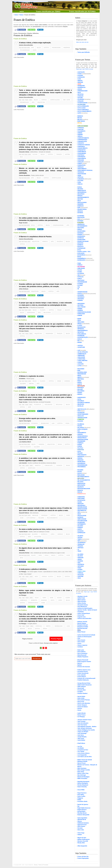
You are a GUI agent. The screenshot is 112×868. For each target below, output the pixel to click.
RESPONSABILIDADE (84, 489)
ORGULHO (81, 416)
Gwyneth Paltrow (24, 513)
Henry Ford (81, 702)
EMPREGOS (81, 224)
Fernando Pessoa (83, 671)
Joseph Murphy (82, 737)
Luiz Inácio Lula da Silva (85, 757)
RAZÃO (80, 472)
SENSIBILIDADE (45, 423)
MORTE (80, 384)
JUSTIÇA (80, 345)
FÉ (78, 289)
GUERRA (80, 300)
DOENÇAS (80, 206)
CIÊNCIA (80, 136)
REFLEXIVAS (59, 405)
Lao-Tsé (80, 746)
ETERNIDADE (81, 248)
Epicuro (80, 663)
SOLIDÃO (80, 526)
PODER (80, 445)
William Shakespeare (84, 839)
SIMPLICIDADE (82, 519)
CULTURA (35, 154)
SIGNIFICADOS (32, 468)
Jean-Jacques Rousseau (85, 728)
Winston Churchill (83, 841)
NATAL (79, 399)
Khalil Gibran (81, 743)
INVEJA (80, 339)
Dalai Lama (81, 650)
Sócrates (80, 828)
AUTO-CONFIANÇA (83, 110)
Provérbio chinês (82, 801)
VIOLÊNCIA (81, 564)
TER (79, 541)
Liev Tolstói (81, 751)
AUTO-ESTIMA (38, 537)
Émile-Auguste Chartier (84, 662)
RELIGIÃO (80, 482)
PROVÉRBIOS (82, 467)
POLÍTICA (80, 448)
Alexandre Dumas (83, 605)
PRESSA (80, 458)
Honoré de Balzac (83, 707)
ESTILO (33, 225)
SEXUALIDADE (82, 516)
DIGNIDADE (44, 600)
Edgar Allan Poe (24, 308)
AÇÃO (79, 113)
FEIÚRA (35, 50)
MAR (79, 370)
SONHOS (80, 527)
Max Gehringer (82, 775)
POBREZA (80, 443)
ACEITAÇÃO (81, 72)
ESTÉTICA (46, 48)
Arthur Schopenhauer (84, 613)
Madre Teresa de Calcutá (85, 760)
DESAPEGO (81, 194)
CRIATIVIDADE (82, 174)
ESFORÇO (80, 233)
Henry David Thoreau (84, 700)
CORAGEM (81, 160)
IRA (78, 341)
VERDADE (80, 558)
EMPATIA (48, 626)
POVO (79, 451)
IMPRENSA (81, 329)
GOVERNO (81, 295)
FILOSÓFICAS (37, 405)
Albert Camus (81, 600)
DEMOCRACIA (82, 190)
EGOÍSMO (80, 221)
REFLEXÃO (81, 478)
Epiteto (79, 665)
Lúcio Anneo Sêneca (83, 753)
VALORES (80, 554)
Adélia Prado (81, 598)
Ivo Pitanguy (23, 572)
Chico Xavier (81, 642)
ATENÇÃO (80, 96)
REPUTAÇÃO (81, 485)
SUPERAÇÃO (81, 533)
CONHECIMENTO (82, 148)
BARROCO (45, 242)
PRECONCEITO (82, 455)
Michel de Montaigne (83, 777)
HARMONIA (67, 381)
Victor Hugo (81, 833)
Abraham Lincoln (82, 596)
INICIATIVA (81, 332)
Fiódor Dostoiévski (83, 673)
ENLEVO (22, 313)
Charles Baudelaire (25, 175)
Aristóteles (22, 379)
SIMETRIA (31, 384)
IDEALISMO (81, 322)
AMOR (29, 407)
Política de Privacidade (43, 865)
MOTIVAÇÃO (81, 386)
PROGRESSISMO (56, 48)
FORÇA (80, 279)
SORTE (80, 529)
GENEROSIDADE (82, 292)
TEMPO (44, 598)
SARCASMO (81, 498)
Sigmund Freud (82, 825)
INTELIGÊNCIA (82, 334)
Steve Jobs (81, 830)
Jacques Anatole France (84, 720)
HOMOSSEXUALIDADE (84, 312)
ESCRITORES (81, 231)
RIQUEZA (80, 490)
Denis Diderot (81, 652)
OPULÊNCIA (60, 242)
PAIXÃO (80, 426)
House (79, 710)
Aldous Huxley (82, 603)
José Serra (81, 735)
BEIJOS (80, 118)
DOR (79, 208)
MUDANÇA (81, 388)
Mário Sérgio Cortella (84, 770)
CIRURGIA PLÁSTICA (47, 577)
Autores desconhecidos (26, 45)
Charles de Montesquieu (85, 637)
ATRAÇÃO (80, 101)
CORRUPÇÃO (81, 165)
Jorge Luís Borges (83, 732)
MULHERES (35, 534)
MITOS (22, 558)
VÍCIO (79, 578)
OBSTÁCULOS (82, 409)
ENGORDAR (44, 515)
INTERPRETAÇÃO (83, 337)
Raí (78, 806)
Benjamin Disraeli (83, 625)
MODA (29, 537)
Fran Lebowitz (82, 675)
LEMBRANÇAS (23, 600)
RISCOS (80, 492)
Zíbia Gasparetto (82, 846)
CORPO (68, 515)
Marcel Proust (82, 763)
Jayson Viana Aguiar (25, 421)
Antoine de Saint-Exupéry (85, 608)
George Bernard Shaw (84, 683)
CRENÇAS (80, 167)
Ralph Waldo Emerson (84, 808)
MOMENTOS (34, 600)
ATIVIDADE (81, 99)
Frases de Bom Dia (83, 857)
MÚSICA (80, 394)
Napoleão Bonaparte (83, 782)
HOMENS (80, 310)
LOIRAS (52, 534)
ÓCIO (79, 411)
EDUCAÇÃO (81, 217)
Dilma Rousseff (82, 655)
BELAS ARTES (47, 313)
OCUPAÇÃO (81, 413)
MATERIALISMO (82, 372)
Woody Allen (81, 843)
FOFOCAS (80, 277)
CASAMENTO (81, 131)
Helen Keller (81, 698)
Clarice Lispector (82, 645)
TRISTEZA (80, 548)
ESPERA (80, 234)
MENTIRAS (81, 379)
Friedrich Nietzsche (83, 680)
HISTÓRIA (68, 154)
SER (79, 512)
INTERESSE (81, 336)
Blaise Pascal (81, 632)
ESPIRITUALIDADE (55, 100)
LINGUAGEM (81, 357)
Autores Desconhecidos (26, 97)
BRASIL (80, 123)
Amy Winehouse (82, 607)
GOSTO (80, 294)
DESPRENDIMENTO (83, 197)
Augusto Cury (82, 617)
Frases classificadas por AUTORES (82, 11)
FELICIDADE (81, 267)
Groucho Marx (82, 690)
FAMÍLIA (80, 265)
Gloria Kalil (81, 688)
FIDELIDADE (81, 268)
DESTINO (80, 199)
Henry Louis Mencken (84, 703)
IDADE (40, 555)
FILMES (80, 272)
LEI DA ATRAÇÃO (83, 352)
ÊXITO (79, 257)
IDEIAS (79, 324)
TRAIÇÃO (80, 546)
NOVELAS (80, 406)
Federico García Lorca (84, 670)
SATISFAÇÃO (81, 500)
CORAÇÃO (81, 162)
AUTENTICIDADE (82, 103)
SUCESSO (80, 531)
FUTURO (80, 285)
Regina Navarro (82, 810)
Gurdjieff (80, 692)
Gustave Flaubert (82, 693)
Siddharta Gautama (83, 823)
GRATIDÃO (81, 299)
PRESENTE (81, 457)
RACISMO (80, 470)
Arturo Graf (81, 615)
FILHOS (80, 270)
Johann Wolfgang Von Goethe (86, 730)
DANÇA (80, 187)
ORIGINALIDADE (82, 418)
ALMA (53, 423)
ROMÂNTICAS (82, 494)
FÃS (79, 287)
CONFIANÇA (81, 146)
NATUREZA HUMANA (84, 403)
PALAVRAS (81, 428)
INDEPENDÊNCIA (83, 331)
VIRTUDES (81, 566)
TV (78, 549)
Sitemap (36, 865)
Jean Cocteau (81, 721)
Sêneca (80, 821)
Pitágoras (80, 798)
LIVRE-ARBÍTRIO (82, 361)
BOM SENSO (81, 121)
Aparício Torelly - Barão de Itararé (87, 610)
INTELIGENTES (48, 405)
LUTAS (79, 366)
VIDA (79, 563)
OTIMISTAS (81, 419)
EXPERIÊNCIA (82, 258)
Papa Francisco (82, 793)
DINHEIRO (80, 204)
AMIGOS (80, 81)
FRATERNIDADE (82, 282)
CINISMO (80, 134)
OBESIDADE (35, 515)
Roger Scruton (23, 223)
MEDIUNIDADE (82, 374)
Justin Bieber (81, 740)
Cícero (79, 643)
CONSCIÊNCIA (82, 152)
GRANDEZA (81, 297)
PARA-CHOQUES (82, 429)
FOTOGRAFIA (34, 423)
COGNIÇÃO (59, 466)
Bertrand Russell (82, 628)
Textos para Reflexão (84, 52)
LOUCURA (80, 364)
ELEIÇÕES (81, 223)
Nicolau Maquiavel (83, 785)
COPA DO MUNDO (83, 126)
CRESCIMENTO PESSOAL (85, 170)
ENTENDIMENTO (82, 226)
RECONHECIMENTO (83, 477)
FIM (78, 275)
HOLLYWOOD (81, 307)
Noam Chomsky (82, 787)
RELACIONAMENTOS (52, 518)
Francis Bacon (82, 677)
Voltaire (80, 835)
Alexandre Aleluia (24, 152)
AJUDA (68, 626)
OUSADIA (80, 421)
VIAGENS (80, 561)
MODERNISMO (49, 334)
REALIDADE (81, 475)
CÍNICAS (80, 184)
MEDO (79, 376)
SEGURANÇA (81, 505)
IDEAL (79, 320)
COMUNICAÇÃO (49, 466)
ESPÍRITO (80, 245)
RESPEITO (81, 487)
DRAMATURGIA (82, 209)
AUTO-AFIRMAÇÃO (83, 106)
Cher (79, 638)
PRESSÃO (80, 460)
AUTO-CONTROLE (31, 518)
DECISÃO (80, 189)
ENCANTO (67, 310)
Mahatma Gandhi (82, 761)
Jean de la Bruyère (83, 723)
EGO (79, 219)
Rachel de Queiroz (83, 804)
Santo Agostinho (82, 818)
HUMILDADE (81, 314)
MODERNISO (67, 48)
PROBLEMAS (81, 462)
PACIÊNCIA (81, 424)
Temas (21, 15)
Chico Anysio (81, 640)
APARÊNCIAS (44, 534)
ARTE (33, 48)
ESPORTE (80, 243)
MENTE (80, 377)
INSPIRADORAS (31, 313)
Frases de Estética (24, 20)
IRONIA (80, 342)
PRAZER (59, 310)
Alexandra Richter (24, 553)
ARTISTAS (80, 94)
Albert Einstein (82, 601)
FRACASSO (81, 280)
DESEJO (80, 196)
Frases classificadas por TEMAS (48, 11)
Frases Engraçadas (83, 858)
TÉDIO (79, 551)
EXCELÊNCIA (81, 255)
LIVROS (80, 362)
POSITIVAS (81, 450)
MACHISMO (81, 369)
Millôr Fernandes (82, 778)
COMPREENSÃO (82, 140)
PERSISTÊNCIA (82, 438)
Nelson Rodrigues (83, 783)
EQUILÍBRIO (23, 384)
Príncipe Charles (24, 331)
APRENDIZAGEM (82, 91)
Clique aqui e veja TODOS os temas (85, 69)
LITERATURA (81, 359)
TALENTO (80, 536)
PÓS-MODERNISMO (25, 50)
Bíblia (79, 630)
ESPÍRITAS (81, 238)
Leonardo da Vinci (83, 750)
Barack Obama (82, 623)
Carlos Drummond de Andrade (86, 635)
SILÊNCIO (80, 517)
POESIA (67, 423)
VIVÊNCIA (80, 573)
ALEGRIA (68, 598)
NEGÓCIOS (81, 404)
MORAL (80, 382)
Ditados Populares (83, 657)
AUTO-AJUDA (81, 108)
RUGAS (47, 555)
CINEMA (80, 133)
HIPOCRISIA (81, 304)
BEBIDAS (80, 116)
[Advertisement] (43, 71)
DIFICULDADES (82, 202)
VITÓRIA (80, 570)
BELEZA (39, 48)
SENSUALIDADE (82, 509)
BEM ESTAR (67, 100)
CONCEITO (81, 143)
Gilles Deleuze (82, 687)
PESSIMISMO (81, 441)
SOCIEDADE (81, 522)
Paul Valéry (81, 795)
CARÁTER (80, 129)
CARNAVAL (81, 128)
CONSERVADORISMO (58, 225)
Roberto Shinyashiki (83, 815)
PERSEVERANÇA (83, 436)
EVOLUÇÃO (81, 253)
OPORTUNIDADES (83, 414)
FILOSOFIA (43, 310)
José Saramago (82, 733)
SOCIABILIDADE (82, 521)
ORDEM (59, 381)
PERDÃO (80, 434)
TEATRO (80, 537)
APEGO (80, 89)
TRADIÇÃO (59, 154)
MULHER (80, 389)
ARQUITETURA (41, 102)
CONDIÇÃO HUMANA (84, 145)
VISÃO (79, 568)
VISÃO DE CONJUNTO (25, 447)
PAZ (79, 431)
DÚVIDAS (80, 213)
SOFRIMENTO (82, 524)
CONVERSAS (81, 157)
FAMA (79, 263)
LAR (79, 350)
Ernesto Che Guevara (84, 667)
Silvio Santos (81, 826)
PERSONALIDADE (83, 439)
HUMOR (80, 315)
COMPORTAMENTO (83, 138)
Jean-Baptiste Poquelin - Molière (87, 727)
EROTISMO (81, 228)
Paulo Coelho (81, 796)
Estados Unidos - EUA (84, 252)
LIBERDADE (81, 355)
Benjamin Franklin (83, 627)
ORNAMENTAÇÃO (24, 102)
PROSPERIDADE (82, 465)
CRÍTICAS (80, 177)
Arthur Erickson (24, 289)
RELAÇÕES (41, 518)
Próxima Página (56, 639)
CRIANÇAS (81, 172)
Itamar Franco (82, 715)
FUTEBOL (80, 284)
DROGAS (80, 211)
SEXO (79, 514)
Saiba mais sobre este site (82, 42)
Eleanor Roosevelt (83, 660)
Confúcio (80, 647)
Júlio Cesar (81, 738)
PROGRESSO (81, 463)
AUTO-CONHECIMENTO (84, 111)
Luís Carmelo (23, 463)
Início (22, 11)
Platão (79, 800)
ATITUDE (80, 98)
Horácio (80, 708)
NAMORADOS (82, 397)
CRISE (79, 175)
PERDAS (45, 629)
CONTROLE (81, 155)
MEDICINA (22, 629)
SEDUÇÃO (80, 504)
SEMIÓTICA (38, 466)
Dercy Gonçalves (82, 653)
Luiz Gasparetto (82, 755)
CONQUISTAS (81, 150)
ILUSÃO (80, 325)
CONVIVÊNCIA (82, 158)
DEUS (21, 157)
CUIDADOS (81, 179)
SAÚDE (22, 518)
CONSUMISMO (82, 153)
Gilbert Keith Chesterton (85, 685)
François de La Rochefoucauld (86, 678)
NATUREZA (81, 401)
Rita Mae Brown (82, 813)
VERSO (80, 559)
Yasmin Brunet (23, 532)
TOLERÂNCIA (81, 543)
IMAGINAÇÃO (81, 327)
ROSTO (52, 600)
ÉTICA (79, 250)
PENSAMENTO (82, 433)
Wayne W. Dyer (82, 838)
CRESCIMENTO (82, 169)
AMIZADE (80, 82)
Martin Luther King (83, 773)
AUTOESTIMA (81, 104)
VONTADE (80, 576)
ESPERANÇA (39, 626)
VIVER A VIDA (81, 571)
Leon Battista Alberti (25, 442)
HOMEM (80, 309)
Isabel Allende (82, 713)
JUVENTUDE (81, 347)
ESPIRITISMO (81, 240)
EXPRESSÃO (81, 260)
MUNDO (80, 393)
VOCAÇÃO (81, 575)
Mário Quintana (82, 768)
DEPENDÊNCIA (82, 192)
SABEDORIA (81, 497)
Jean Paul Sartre (82, 725)
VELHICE (33, 555)
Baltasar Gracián (82, 622)
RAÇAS (80, 473)
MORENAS (60, 534)
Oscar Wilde (81, 790)
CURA (79, 182)
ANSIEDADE (81, 86)
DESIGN (60, 444)
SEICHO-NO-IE (82, 820)
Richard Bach (81, 811)
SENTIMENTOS (82, 510)
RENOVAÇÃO (81, 484)
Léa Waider (81, 748)
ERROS (80, 229)
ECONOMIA (81, 216)
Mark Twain (81, 772)
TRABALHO (81, 544)
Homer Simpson (82, 705)
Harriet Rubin (81, 696)
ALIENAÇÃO (81, 77)
